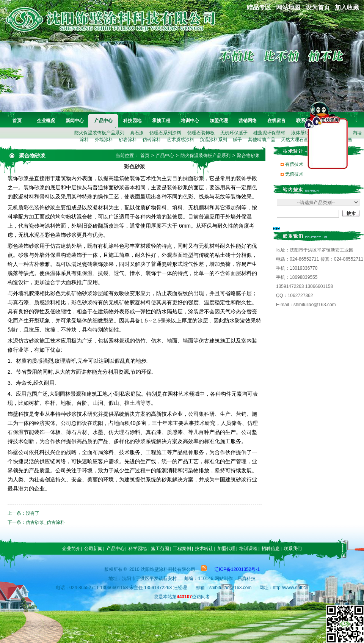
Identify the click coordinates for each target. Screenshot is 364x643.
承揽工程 (161, 121)
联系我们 (293, 549)
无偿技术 (294, 174)
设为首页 (318, 7)
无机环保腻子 (234, 133)
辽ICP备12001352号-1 (237, 569)
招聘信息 (271, 549)
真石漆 (137, 133)
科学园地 (138, 549)
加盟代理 (219, 121)
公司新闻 (93, 549)
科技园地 (132, 121)
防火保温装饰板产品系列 (99, 133)
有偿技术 (294, 164)
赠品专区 (259, 7)
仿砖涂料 (152, 140)
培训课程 (248, 549)
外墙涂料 (104, 140)
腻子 (237, 140)
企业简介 (71, 549)
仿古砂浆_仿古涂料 (45, 522)
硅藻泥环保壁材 (269, 133)
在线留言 (276, 121)
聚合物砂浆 (248, 156)
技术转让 (204, 549)
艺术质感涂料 (180, 140)
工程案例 (182, 549)
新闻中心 (75, 121)
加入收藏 (347, 7)
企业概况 (46, 121)
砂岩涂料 (128, 140)
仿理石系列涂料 (165, 133)
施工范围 (160, 549)
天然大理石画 (295, 140)
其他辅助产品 (262, 140)
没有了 (33, 513)
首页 (17, 121)
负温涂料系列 (213, 140)
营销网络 (248, 121)
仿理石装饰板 (201, 133)
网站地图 (288, 7)
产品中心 (104, 121)
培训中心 (190, 121)
